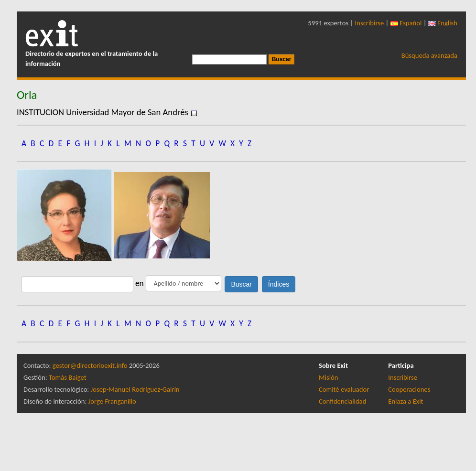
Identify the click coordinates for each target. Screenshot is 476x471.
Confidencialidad (342, 401)
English (443, 23)
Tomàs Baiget (68, 377)
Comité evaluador (344, 389)
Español (406, 23)
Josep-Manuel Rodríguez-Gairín (135, 389)
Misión (328, 377)
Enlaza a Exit (406, 401)
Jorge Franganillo (112, 401)
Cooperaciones (409, 389)
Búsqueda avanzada (429, 55)
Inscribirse (370, 23)
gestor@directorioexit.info (90, 365)
